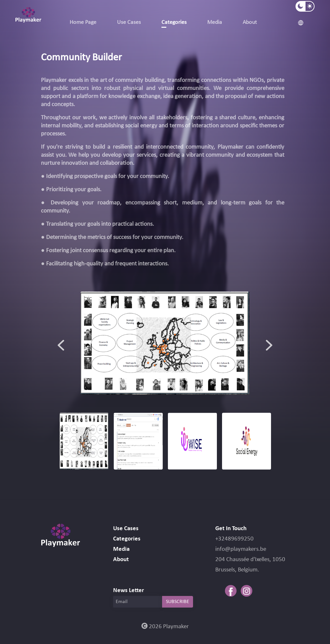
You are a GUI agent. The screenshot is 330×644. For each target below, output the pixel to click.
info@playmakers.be (241, 549)
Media (215, 22)
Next (269, 343)
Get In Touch (231, 529)
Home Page (83, 22)
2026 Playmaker (165, 627)
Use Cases (129, 22)
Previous (61, 343)
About (250, 22)
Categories (174, 22)
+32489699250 (234, 539)
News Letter (129, 591)
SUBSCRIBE (178, 602)
